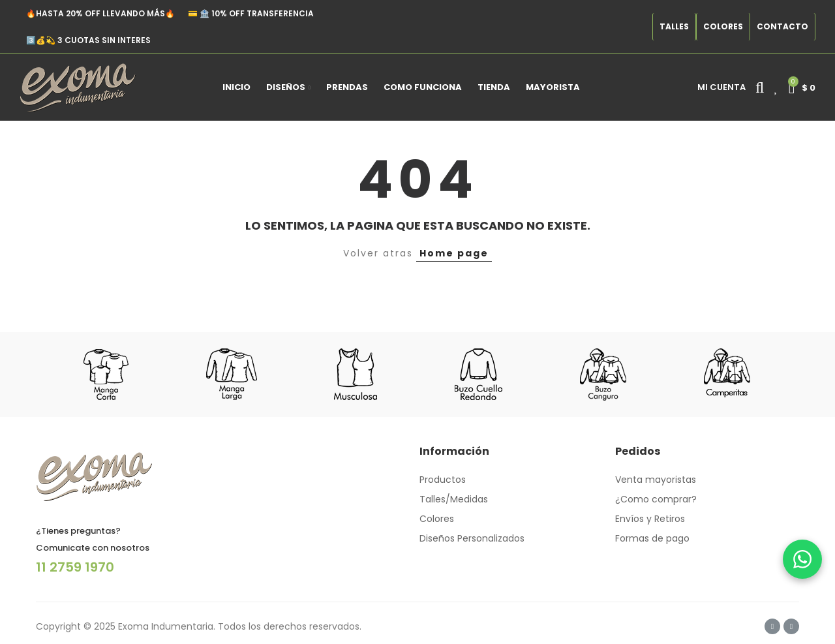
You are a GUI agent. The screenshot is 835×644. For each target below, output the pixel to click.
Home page (454, 253)
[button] (674, 27)
